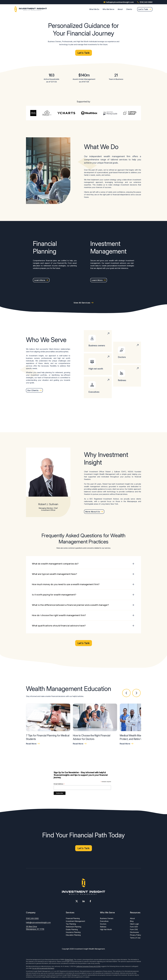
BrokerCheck (69, 960)
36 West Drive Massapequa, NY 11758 (35, 928)
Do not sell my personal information (43, 968)
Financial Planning (73, 918)
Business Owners (107, 918)
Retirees (103, 927)
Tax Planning (71, 924)
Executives (104, 921)
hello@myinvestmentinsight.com (38, 922)
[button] (126, 693)
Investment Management (75, 921)
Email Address (59, 784)
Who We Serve (108, 9)
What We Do (94, 9)
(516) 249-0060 (145, 2)
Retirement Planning (73, 927)
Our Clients (33, 390)
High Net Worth (106, 929)
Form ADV (134, 927)
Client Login (134, 924)
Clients (129, 9)
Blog (132, 921)
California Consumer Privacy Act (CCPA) (88, 966)
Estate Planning (72, 929)
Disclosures (134, 932)
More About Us (93, 512)
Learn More (40, 280)
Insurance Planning (73, 932)
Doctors (103, 924)
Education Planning (73, 935)
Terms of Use (135, 938)
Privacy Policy (135, 935)
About (120, 9)
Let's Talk (143, 9)
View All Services (82, 303)
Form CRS (134, 929)
